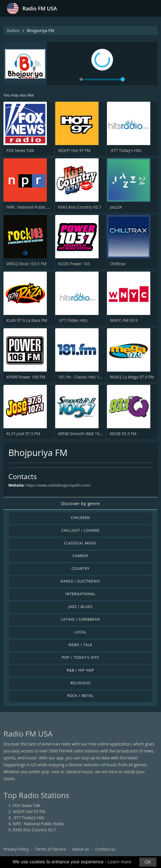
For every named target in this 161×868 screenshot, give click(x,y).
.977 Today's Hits (126, 150)
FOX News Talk (20, 150)
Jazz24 (116, 207)
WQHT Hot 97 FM (74, 150)
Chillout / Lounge (80, 530)
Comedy (81, 556)
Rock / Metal (81, 696)
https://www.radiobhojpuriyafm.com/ (58, 485)
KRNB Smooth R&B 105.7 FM (85, 434)
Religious (80, 683)
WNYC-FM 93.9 (124, 320)
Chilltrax (118, 264)
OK (148, 862)
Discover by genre (80, 503)
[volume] (105, 79)
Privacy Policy (16, 849)
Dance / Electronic (81, 581)
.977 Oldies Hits (73, 320)
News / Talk (80, 645)
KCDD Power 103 (74, 264)
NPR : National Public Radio (32, 207)
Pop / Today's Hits (80, 658)
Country (80, 569)
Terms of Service (51, 849)
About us (81, 849)
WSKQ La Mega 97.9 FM (132, 377)
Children (81, 518)
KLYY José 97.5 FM (23, 434)
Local (81, 632)
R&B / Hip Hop (80, 670)
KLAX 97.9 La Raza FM (27, 320)
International (80, 594)
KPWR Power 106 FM (26, 377)
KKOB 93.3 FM (123, 434)
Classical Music (81, 543)
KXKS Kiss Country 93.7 (80, 207)
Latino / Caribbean (80, 619)
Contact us (105, 849)
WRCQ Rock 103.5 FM (26, 264)
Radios (13, 30)
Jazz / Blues (80, 607)
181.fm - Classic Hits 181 (81, 377)
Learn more (119, 862)
